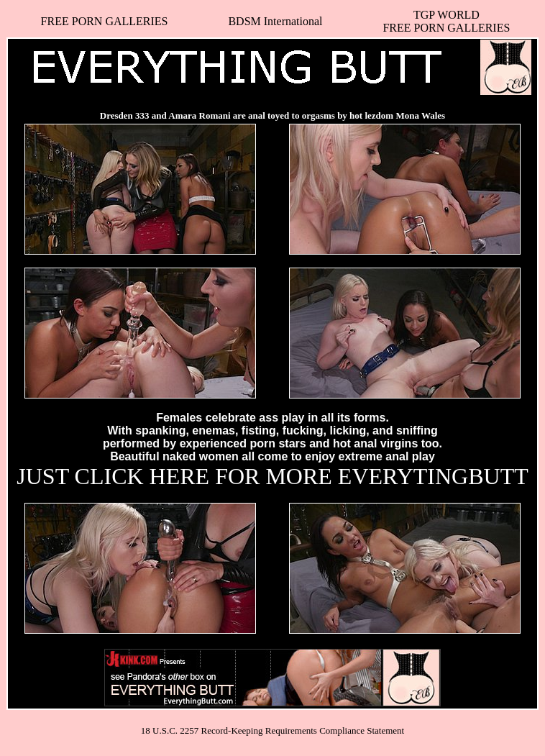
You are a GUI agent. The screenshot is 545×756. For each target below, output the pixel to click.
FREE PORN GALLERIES (105, 21)
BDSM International (275, 21)
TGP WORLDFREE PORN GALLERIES (446, 21)
